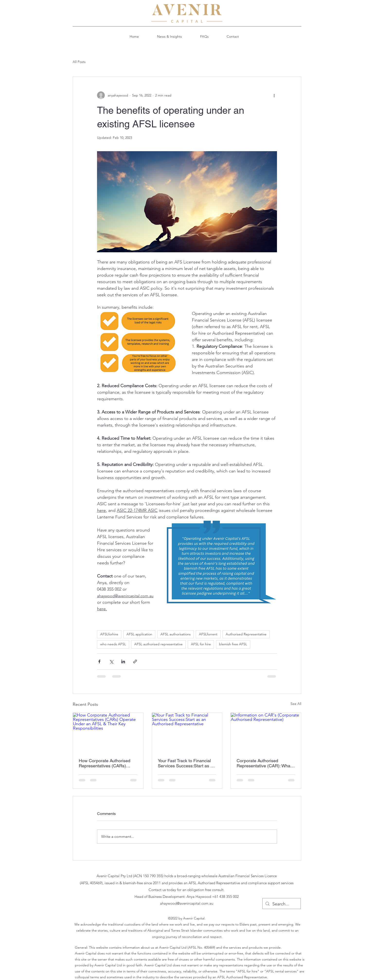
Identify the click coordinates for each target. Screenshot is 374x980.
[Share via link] (135, 661)
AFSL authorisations (176, 634)
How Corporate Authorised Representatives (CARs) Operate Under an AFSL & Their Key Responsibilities (105, 763)
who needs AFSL (113, 644)
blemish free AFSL (233, 644)
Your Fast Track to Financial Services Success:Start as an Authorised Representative (187, 763)
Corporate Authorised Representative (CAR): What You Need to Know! (264, 763)
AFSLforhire (109, 634)
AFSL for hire (201, 644)
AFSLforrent (208, 634)
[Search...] (281, 904)
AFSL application (139, 634)
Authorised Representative (246, 634)
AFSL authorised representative (158, 644)
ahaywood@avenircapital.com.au (187, 903)
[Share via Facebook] (99, 661)
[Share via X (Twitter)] (111, 661)
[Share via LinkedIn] (123, 661)
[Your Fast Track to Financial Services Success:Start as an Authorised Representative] (187, 733)
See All (296, 704)
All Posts (79, 62)
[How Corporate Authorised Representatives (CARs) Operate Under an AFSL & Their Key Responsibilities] (108, 733)
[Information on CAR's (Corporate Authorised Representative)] (266, 733)
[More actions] (274, 95)
